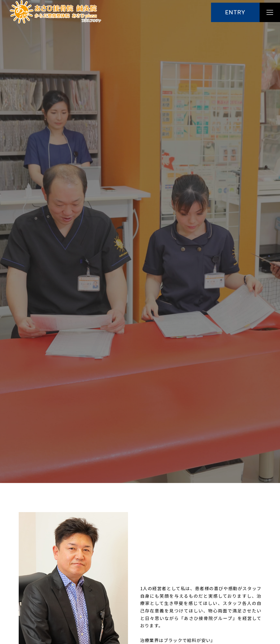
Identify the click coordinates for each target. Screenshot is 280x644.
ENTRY (235, 13)
